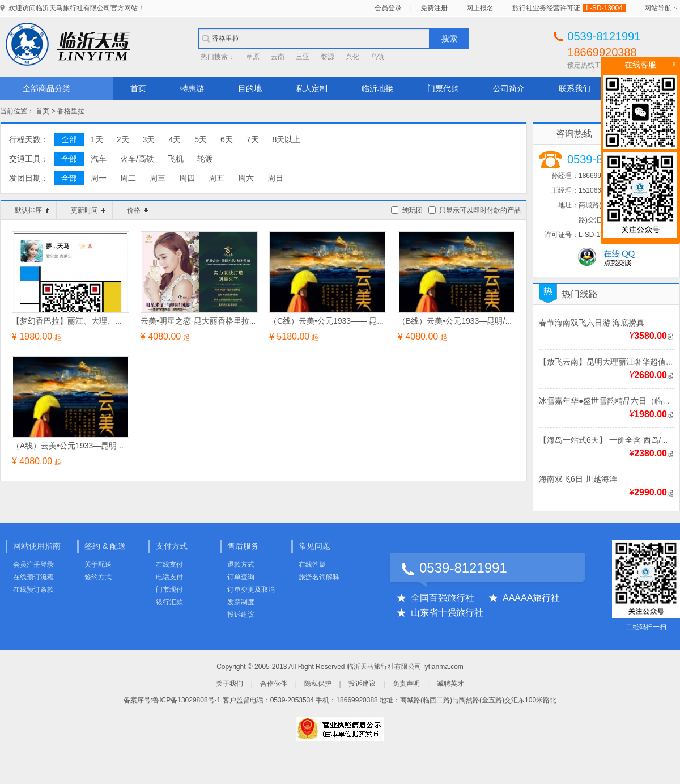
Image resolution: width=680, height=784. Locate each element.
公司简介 (509, 88)
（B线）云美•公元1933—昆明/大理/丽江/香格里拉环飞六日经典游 (513, 321)
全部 (69, 139)
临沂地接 (377, 88)
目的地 (250, 88)
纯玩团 (413, 210)
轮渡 (205, 159)
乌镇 (377, 57)
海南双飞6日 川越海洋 (578, 479)
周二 (128, 178)
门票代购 (443, 88)
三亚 (303, 57)
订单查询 (241, 577)
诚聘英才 (450, 684)
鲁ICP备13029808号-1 (186, 700)
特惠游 (192, 88)
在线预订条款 (33, 590)
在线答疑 (312, 565)
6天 (227, 139)
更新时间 (88, 210)
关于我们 (229, 684)
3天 (149, 139)
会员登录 (388, 8)
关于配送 (98, 565)
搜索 (449, 39)
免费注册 (434, 8)
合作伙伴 (274, 684)
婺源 (328, 57)
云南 (278, 57)
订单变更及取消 (251, 590)
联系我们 (575, 88)
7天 (253, 139)
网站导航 (658, 8)
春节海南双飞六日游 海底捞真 (592, 323)
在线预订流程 (33, 577)
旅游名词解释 (319, 577)
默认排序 (32, 210)
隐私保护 (318, 684)
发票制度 (241, 602)
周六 (246, 178)
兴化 (352, 57)
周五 (216, 178)
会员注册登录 (33, 565)
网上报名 (480, 8)
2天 (123, 139)
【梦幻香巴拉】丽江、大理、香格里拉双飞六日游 (99, 321)
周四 (187, 178)
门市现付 (169, 590)
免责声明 (406, 684)
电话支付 (169, 577)
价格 (137, 210)
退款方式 (241, 565)
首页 (138, 88)
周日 (275, 178)
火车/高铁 (137, 159)
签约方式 (98, 577)
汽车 (99, 159)
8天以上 (287, 139)
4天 (175, 139)
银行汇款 (169, 602)
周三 (158, 178)
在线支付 (169, 565)
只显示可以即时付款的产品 (480, 210)
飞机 (176, 159)
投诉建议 (241, 615)
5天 (201, 139)
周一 (99, 178)
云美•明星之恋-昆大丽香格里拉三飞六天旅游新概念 (231, 321)
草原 (253, 57)
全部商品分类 (46, 88)
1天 (97, 139)
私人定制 (312, 88)
